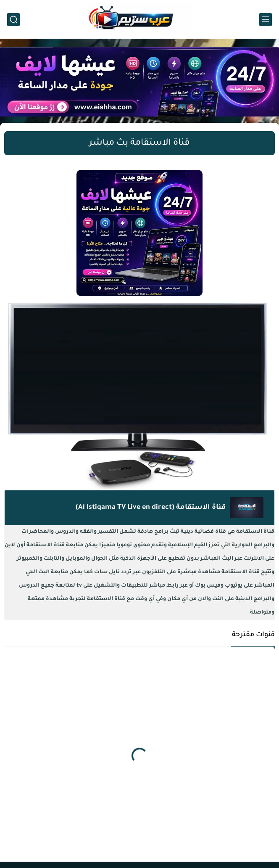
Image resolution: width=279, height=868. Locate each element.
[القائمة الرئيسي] (266, 20)
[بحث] (13, 20)
